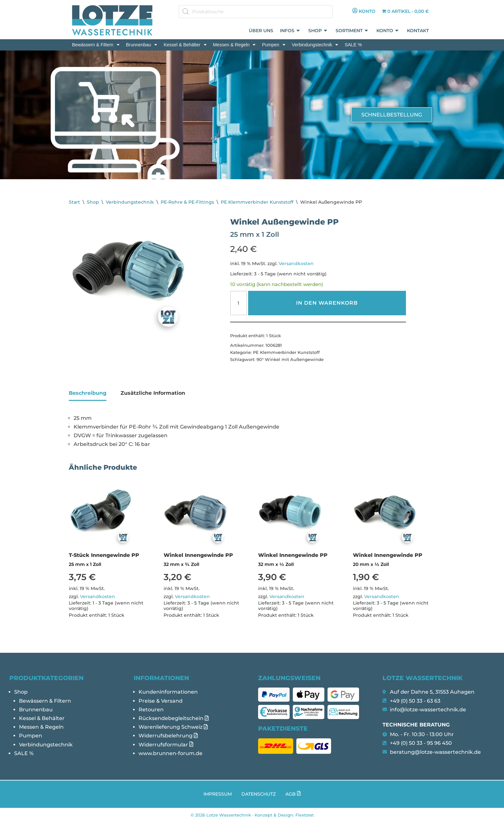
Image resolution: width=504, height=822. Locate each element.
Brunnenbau (142, 45)
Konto (388, 31)
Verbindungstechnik (315, 45)
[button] (96, 45)
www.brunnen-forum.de (171, 753)
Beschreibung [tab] (88, 393)
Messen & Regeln (234, 45)
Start (74, 202)
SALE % (353, 45)
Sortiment (352, 31)
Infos (290, 31)
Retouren (151, 710)
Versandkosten (296, 263)
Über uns (262, 31)
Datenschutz (259, 794)
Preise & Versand (161, 701)
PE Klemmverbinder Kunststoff (257, 202)
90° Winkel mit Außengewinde (290, 359)
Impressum (218, 794)
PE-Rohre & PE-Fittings (187, 202)
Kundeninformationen (168, 692)
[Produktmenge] (239, 303)
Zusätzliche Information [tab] (153, 393)
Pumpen (274, 45)
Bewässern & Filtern (96, 45)
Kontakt (418, 31)
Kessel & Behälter (185, 45)
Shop (318, 31)
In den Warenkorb (327, 303)
